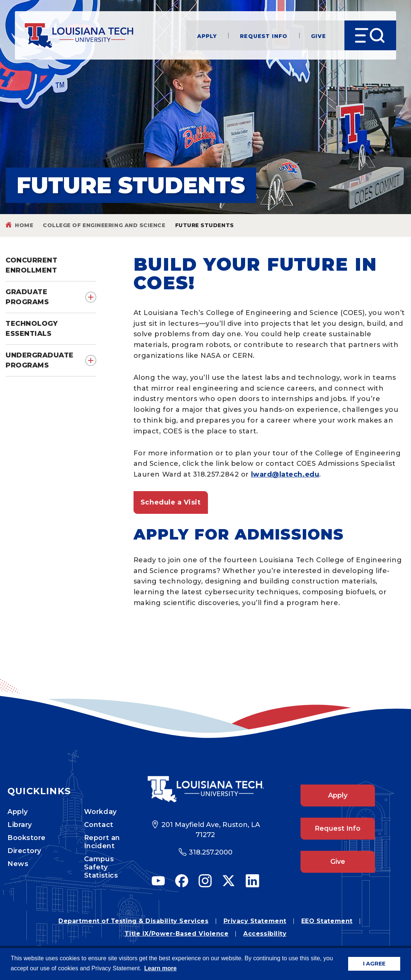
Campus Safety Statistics (101, 867)
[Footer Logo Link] (205, 789)
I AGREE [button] (374, 964)
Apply (207, 36)
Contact (99, 825)
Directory (24, 851)
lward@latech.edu (285, 474)
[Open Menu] (370, 35)
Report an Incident (102, 842)
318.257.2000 (211, 852)
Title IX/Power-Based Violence (177, 934)
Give (318, 36)
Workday (100, 812)
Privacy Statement (255, 921)
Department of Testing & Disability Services (133, 921)
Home (24, 225)
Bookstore (27, 838)
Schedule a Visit (171, 502)
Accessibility (265, 934)
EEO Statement (327, 921)
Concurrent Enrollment (31, 265)
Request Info (264, 36)
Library (20, 825)
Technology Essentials (32, 329)
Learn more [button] (160, 968)
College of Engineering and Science (104, 225)
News (18, 864)
